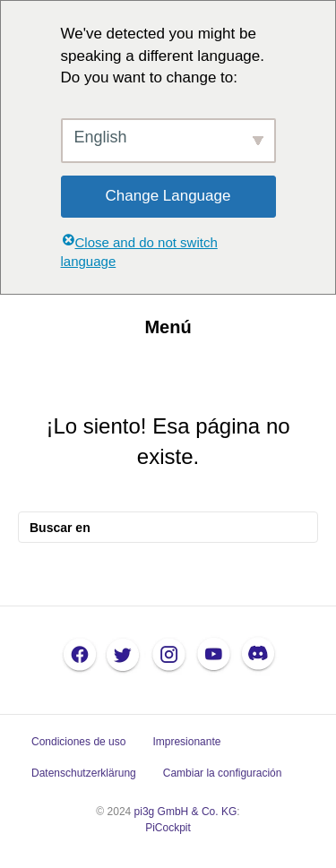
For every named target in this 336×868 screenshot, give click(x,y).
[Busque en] (168, 527)
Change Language (168, 196)
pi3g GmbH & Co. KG (186, 812)
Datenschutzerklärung (84, 773)
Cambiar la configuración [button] (223, 773)
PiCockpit (168, 828)
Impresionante (186, 742)
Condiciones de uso (78, 742)
